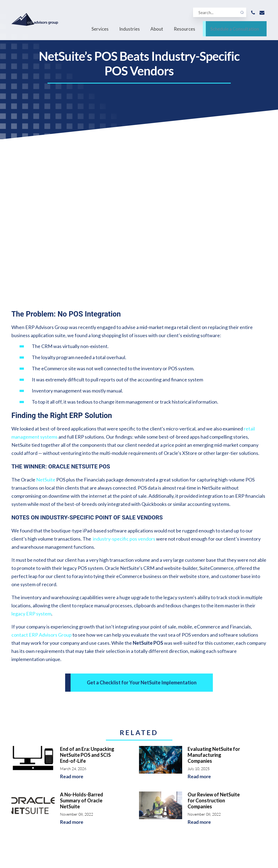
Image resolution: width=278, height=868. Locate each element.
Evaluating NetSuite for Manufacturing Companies (214, 592)
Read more (72, 614)
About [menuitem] (157, 31)
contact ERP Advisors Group (42, 472)
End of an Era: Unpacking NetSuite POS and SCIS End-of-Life (87, 592)
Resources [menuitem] (184, 31)
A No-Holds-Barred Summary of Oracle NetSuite (82, 638)
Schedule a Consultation (235, 31)
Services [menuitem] (100, 31)
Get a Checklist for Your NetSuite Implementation (142, 520)
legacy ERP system (31, 451)
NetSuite (46, 317)
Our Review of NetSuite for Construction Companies (214, 638)
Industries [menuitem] (129, 31)
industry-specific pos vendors (124, 376)
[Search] (218, 14)
